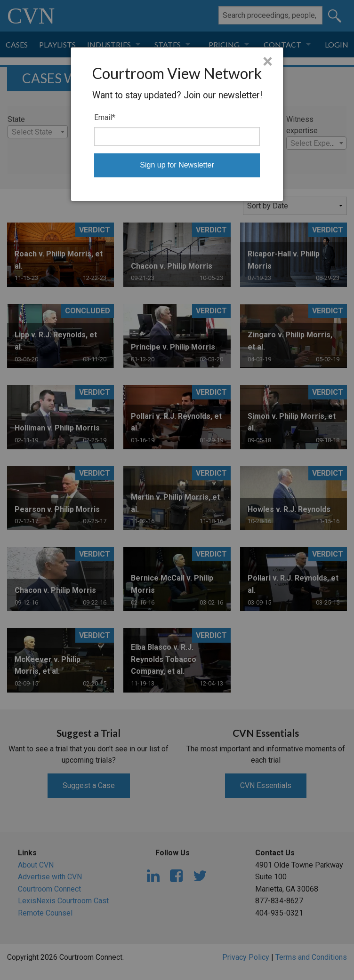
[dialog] (177, 124)
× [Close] (268, 62)
